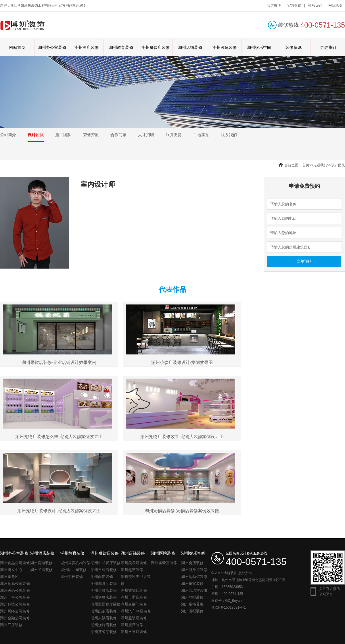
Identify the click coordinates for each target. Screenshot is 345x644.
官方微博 (274, 5)
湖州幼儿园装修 (73, 570)
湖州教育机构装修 (75, 563)
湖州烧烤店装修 (104, 625)
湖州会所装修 (192, 563)
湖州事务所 (9, 577)
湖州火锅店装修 (104, 618)
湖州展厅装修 (132, 625)
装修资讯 (294, 47)
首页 (306, 165)
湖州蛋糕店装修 (104, 590)
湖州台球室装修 (194, 590)
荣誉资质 (91, 135)
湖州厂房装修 (11, 625)
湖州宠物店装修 (134, 590)
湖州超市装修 (132, 570)
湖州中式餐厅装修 (106, 563)
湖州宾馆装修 (41, 563)
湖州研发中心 (11, 570)
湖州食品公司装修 (15, 563)
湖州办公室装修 (52, 47)
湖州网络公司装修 (15, 611)
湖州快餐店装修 (104, 597)
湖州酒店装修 (87, 47)
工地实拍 (201, 135)
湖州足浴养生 (192, 604)
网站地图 (335, 5)
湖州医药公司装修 (15, 590)
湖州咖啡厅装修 (104, 584)
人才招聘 (146, 135)
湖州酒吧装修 (192, 611)
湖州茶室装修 (192, 584)
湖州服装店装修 (134, 618)
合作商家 (118, 135)
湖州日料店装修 (104, 570)
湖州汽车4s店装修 (136, 611)
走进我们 (328, 47)
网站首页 (17, 47)
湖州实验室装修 (164, 563)
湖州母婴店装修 (134, 597)
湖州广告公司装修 (15, 597)
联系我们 (315, 5)
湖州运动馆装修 (194, 577)
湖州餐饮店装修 (156, 47)
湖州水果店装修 (134, 632)
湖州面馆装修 (102, 577)
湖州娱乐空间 (259, 47)
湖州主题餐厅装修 (106, 604)
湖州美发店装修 (134, 563)
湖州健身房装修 (194, 570)
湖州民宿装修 (41, 570)
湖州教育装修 (121, 47)
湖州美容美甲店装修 (136, 580)
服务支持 (174, 135)
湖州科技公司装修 (15, 604)
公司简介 (8, 135)
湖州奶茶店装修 (104, 611)
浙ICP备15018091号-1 (229, 608)
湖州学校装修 (72, 577)
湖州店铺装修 (190, 47)
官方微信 (294, 5)
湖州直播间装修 (134, 604)
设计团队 (36, 135)
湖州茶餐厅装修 (104, 632)
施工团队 (63, 135)
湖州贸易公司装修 (15, 584)
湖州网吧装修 (192, 597)
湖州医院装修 (225, 47)
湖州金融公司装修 (15, 618)
